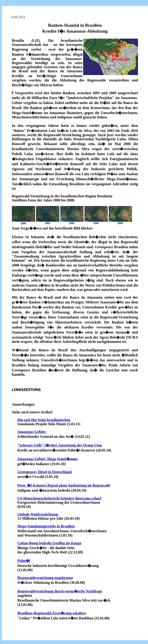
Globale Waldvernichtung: (38, 514)
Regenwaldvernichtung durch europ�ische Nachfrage (60, 591)
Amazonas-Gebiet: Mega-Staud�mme (47, 459)
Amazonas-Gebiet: (32, 432)
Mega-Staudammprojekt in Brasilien (46, 526)
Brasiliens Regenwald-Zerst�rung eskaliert (52, 613)
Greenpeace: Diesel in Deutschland (44, 472)
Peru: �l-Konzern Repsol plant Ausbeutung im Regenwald (63, 485)
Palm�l (24, 561)
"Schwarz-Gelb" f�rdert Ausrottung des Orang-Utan (60, 445)
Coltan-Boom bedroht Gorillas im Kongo (49, 543)
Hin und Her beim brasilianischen (44, 420)
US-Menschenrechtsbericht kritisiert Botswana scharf (59, 498)
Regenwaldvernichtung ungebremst (45, 578)
